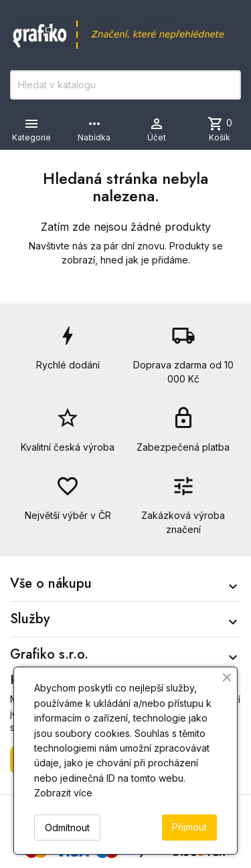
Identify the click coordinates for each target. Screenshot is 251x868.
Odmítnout (67, 828)
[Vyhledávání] (125, 85)
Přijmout (189, 827)
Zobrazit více (63, 793)
